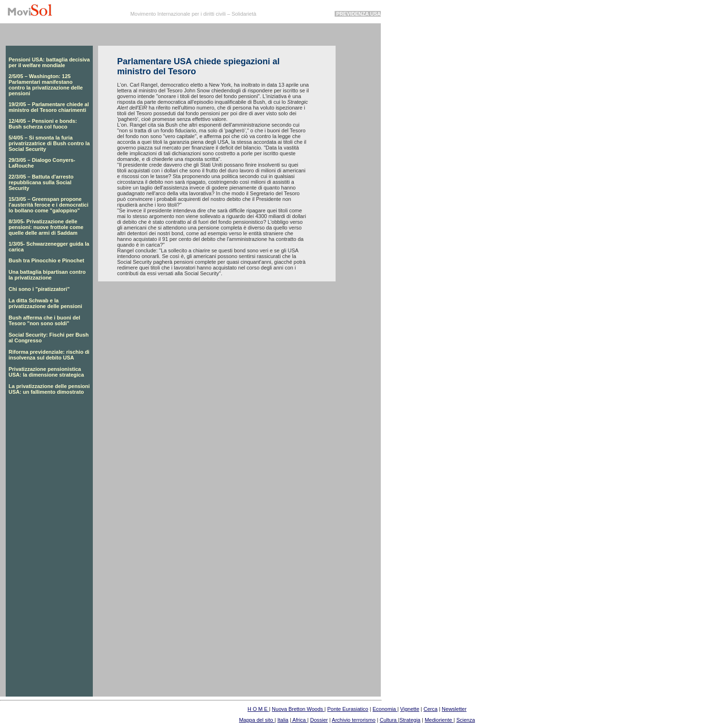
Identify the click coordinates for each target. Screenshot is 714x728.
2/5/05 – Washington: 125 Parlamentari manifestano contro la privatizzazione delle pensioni (46, 85)
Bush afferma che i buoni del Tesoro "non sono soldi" (44, 320)
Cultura (389, 720)
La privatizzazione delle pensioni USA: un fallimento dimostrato (49, 389)
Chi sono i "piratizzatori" (39, 289)
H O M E (258, 709)
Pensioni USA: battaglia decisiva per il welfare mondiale (49, 62)
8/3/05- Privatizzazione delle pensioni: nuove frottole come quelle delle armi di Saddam (46, 227)
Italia (283, 720)
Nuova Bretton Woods (298, 709)
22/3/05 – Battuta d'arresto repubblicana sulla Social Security (41, 182)
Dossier (319, 720)
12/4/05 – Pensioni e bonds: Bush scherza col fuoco (43, 124)
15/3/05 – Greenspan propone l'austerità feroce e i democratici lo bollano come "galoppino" (49, 205)
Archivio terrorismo (354, 720)
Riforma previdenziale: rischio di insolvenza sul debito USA (49, 355)
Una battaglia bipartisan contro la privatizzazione (47, 275)
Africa (299, 720)
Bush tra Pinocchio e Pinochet (46, 260)
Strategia (410, 720)
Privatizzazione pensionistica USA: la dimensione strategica (46, 372)
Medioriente (439, 720)
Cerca (431, 709)
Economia (385, 709)
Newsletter (454, 709)
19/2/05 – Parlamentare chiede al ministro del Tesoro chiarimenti (49, 107)
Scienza (466, 720)
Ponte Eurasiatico (347, 709)
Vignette (410, 709)
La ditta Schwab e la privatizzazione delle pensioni (45, 303)
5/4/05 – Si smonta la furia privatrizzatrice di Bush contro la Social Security (49, 143)
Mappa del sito (257, 720)
